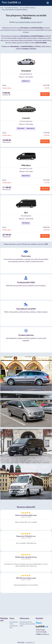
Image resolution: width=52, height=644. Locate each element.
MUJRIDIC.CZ (30, 643)
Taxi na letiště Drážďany (28, 8)
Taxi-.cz (11, 3)
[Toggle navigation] (48, 3)
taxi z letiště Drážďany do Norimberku (29, 22)
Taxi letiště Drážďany (11, 8)
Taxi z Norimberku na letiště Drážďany (15, 10)
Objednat (45, 94)
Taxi (2, 8)
